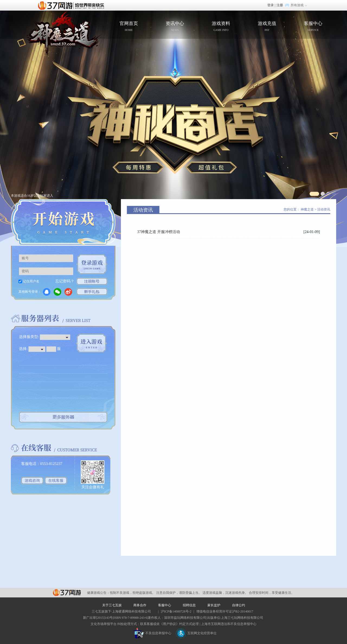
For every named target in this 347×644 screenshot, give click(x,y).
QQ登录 (47, 292)
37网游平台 (67, 593)
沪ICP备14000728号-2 (176, 611)
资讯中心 (175, 27)
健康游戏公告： (98, 593)
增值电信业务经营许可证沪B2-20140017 (225, 611)
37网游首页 (72, 5)
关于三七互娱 (112, 605)
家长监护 (214, 605)
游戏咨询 (32, 481)
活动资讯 (324, 209)
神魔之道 (307, 209)
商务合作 (140, 605)
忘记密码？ (65, 281)
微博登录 (68, 292)
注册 (280, 5)
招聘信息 (189, 605)
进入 (91, 343)
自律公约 (239, 605)
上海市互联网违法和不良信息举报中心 (229, 624)
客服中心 (313, 27)
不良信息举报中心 (152, 633)
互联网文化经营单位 (196, 633)
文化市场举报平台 (104, 624)
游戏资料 (221, 27)
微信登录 (57, 292)
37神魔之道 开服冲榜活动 (159, 232)
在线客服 (56, 481)
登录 (271, 5)
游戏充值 (267, 27)
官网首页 (62, 33)
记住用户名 (31, 281)
